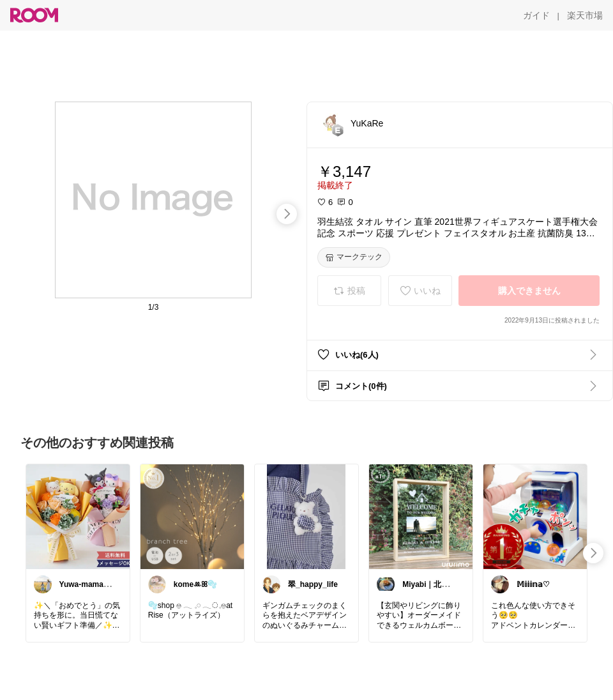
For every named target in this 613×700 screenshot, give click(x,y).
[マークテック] (354, 257)
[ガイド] (536, 15)
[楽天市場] (585, 15)
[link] (78, 516)
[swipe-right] (287, 214)
